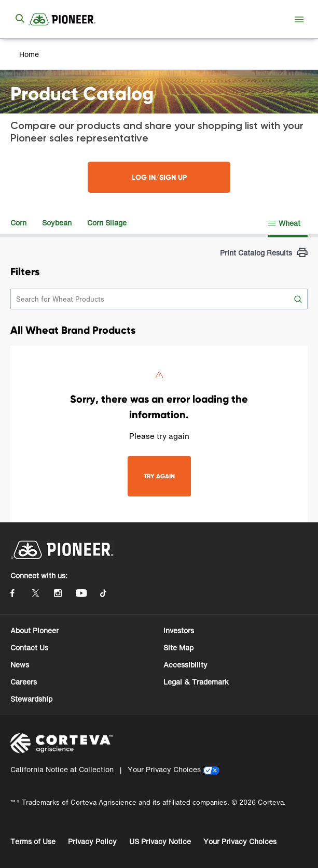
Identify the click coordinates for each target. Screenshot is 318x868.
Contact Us (29, 648)
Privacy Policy (92, 841)
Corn (18, 223)
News (20, 665)
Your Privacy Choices (164, 769)
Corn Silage (107, 223)
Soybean (57, 223)
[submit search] (20, 19)
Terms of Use (33, 841)
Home (29, 54)
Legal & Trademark (196, 682)
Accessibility (185, 665)
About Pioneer (34, 630)
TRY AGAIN (159, 476)
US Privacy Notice (160, 841)
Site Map (178, 648)
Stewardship (31, 699)
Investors (179, 630)
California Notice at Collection (62, 769)
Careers (24, 682)
